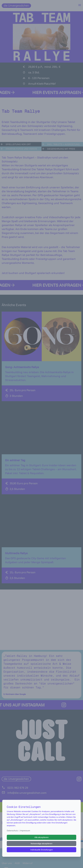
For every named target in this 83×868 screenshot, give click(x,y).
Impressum (25, 831)
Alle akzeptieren (41, 837)
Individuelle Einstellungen (42, 850)
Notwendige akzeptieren (41, 843)
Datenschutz (12, 831)
